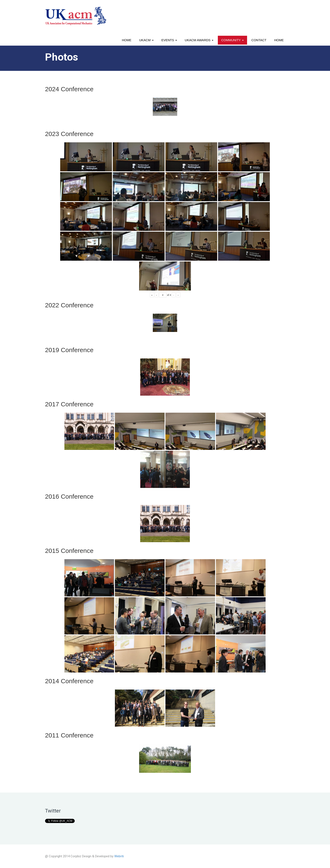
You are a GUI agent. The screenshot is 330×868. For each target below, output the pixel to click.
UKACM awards (199, 40)
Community (232, 40)
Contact (259, 40)
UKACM (146, 40)
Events (169, 40)
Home (127, 40)
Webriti (119, 856)
